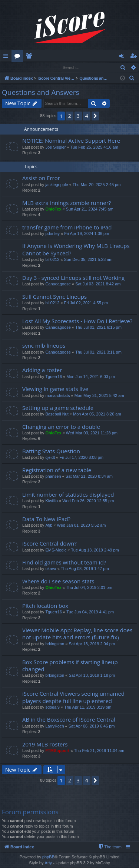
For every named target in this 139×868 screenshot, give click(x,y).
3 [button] (78, 116)
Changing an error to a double (61, 427)
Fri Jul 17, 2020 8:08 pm (81, 458)
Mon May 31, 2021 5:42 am (99, 396)
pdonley (52, 234)
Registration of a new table (57, 470)
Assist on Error (41, 178)
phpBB (48, 857)
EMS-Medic (56, 550)
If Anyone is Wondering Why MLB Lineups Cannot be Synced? (76, 250)
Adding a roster (42, 370)
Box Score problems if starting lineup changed (70, 666)
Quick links (7, 57)
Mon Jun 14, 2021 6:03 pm (91, 377)
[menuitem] (132, 79)
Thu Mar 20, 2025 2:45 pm (97, 185)
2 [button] (70, 116)
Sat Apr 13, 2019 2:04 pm (92, 644)
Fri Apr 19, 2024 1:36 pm (87, 234)
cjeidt (50, 458)
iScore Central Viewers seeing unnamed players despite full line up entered (73, 697)
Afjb (49, 526)
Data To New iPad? (46, 519)
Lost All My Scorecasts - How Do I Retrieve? (77, 321)
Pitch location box (45, 606)
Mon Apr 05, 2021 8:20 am (97, 414)
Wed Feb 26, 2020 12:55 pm (88, 501)
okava (51, 569)
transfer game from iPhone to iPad (67, 228)
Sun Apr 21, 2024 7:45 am (90, 209)
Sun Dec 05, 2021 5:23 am (88, 260)
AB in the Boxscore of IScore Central (69, 720)
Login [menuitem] (123, 57)
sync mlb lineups (44, 346)
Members (30, 57)
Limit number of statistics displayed (68, 495)
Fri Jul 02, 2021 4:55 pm (86, 303)
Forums (19, 57)
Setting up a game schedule (58, 408)
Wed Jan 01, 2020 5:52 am (82, 526)
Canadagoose (58, 284)
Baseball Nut (57, 414)
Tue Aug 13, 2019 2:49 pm (95, 550)
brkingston (55, 644)
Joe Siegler (55, 148)
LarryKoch (54, 726)
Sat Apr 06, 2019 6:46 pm (92, 726)
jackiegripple (57, 185)
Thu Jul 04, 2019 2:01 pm (89, 588)
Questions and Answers (41, 93)
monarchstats (57, 396)
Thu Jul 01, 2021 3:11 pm (98, 352)
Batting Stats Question (51, 451)
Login (12, 67)
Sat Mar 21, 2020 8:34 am (89, 477)
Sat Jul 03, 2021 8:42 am (98, 284)
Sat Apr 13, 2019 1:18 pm (92, 676)
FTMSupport (57, 751)
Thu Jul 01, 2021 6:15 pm (98, 328)
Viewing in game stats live (55, 389)
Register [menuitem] (135, 57)
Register (37, 67)
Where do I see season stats (58, 582)
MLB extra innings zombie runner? (67, 203)
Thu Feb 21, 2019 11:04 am (99, 751)
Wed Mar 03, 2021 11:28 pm (92, 433)
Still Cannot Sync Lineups (54, 297)
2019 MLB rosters (45, 745)
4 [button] (87, 116)
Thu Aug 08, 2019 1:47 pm (85, 569)
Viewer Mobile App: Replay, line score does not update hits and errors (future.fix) (77, 634)
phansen (53, 477)
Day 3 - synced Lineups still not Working (73, 278)
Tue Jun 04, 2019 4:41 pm (90, 612)
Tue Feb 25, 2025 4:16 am (94, 148)
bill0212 (52, 260)
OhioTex (53, 209)
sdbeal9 (52, 708)
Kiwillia (52, 501)
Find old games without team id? (64, 563)
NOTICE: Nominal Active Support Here (71, 141)
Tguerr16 (54, 377)
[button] (95, 116)
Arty (49, 863)
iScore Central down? (49, 544)
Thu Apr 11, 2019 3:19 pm (88, 708)
